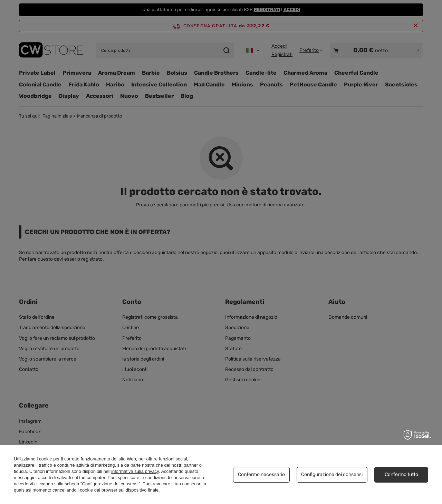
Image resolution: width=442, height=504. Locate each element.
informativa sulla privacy (135, 471)
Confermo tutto (401, 474)
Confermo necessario (261, 474)
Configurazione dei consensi (332, 474)
